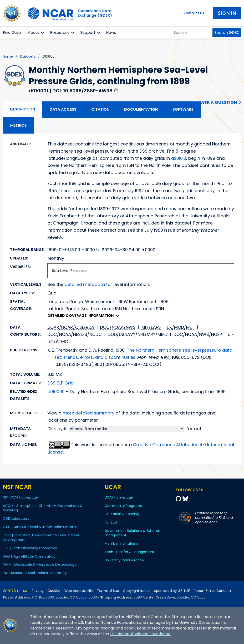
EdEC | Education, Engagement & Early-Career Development (41, 537)
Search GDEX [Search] (227, 32)
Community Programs (123, 506)
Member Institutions (121, 544)
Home (8, 56)
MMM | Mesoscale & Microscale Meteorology (40, 564)
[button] (43, 33)
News (111, 32)
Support (88, 32)
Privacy (38, 591)
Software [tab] (183, 109)
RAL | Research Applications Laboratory (35, 573)
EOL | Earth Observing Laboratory (30, 548)
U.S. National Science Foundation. (141, 634)
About (34, 32)
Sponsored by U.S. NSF (172, 591)
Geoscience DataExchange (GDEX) (95, 13)
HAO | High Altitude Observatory (29, 556)
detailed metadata (85, 284)
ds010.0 (179, 158)
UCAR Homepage (119, 497)
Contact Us (194, 13)
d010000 (56, 392)
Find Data (12, 32)
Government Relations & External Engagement (132, 533)
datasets (28, 56)
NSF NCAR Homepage (20, 497)
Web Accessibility (79, 591)
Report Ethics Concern (212, 591)
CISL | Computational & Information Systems (40, 527)
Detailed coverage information (84, 316)
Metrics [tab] (18, 125)
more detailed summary (89, 413)
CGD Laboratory (16, 519)
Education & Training (122, 514)
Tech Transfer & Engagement (130, 552)
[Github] (179, 499)
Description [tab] (23, 109)
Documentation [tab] (141, 109)
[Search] (192, 33)
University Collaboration (124, 560)
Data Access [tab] (63, 109)
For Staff (112, 522)
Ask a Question (219, 102)
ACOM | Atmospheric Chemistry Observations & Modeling (43, 508)
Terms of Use (108, 591)
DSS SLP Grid (61, 383)
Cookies (54, 591)
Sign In (227, 13)
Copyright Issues (137, 591)
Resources (60, 32)
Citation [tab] (100, 109)
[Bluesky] (185, 499)
